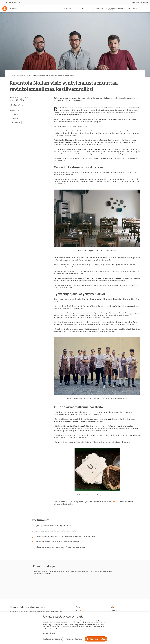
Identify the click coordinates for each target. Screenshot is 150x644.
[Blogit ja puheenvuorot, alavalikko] (125, 9)
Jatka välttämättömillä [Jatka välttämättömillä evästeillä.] (53, 639)
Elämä (84, 8)
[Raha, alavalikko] (71, 9)
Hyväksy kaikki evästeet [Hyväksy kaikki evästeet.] (96, 639)
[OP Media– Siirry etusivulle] (11, 9)
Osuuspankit (133, 8)
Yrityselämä (96, 8)
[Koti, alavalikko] (79, 9)
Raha (66, 8)
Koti (75, 8)
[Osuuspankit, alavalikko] (140, 9)
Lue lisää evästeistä (49, 633)
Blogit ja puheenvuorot (114, 8)
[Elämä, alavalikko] (89, 9)
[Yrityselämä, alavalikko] (103, 9)
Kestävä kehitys (16, 123)
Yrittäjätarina (15, 118)
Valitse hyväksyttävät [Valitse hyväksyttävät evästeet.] (74, 639)
